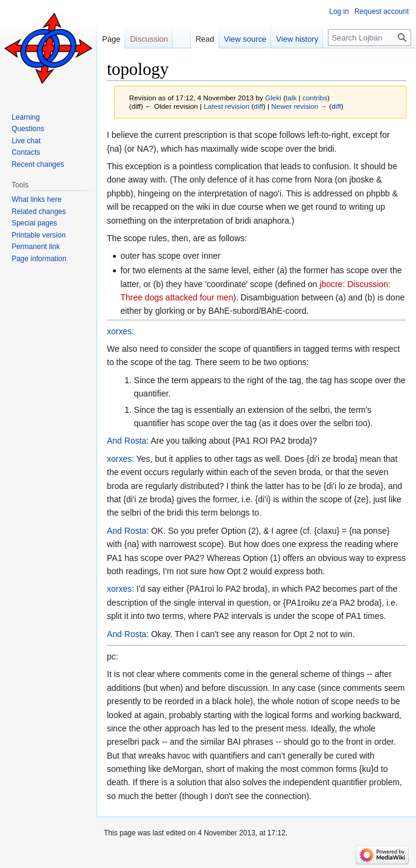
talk (291, 98)
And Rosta (126, 441)
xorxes (119, 331)
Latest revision (226, 106)
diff (258, 106)
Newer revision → (299, 106)
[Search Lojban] (370, 37)
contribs (315, 98)
